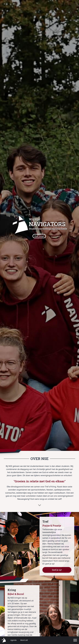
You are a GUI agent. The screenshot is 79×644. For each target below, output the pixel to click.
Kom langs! (39, 236)
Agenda (14, 640)
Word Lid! (24, 640)
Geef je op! (57, 570)
